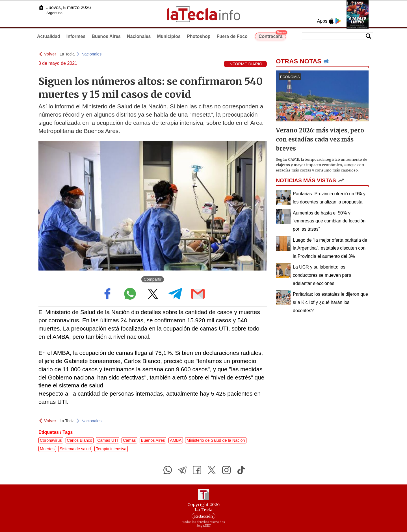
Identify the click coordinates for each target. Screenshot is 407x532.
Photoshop (199, 36)
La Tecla (67, 54)
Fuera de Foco (232, 36)
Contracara (272, 36)
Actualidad (49, 36)
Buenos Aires (106, 36)
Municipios (169, 36)
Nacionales (139, 36)
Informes (76, 36)
